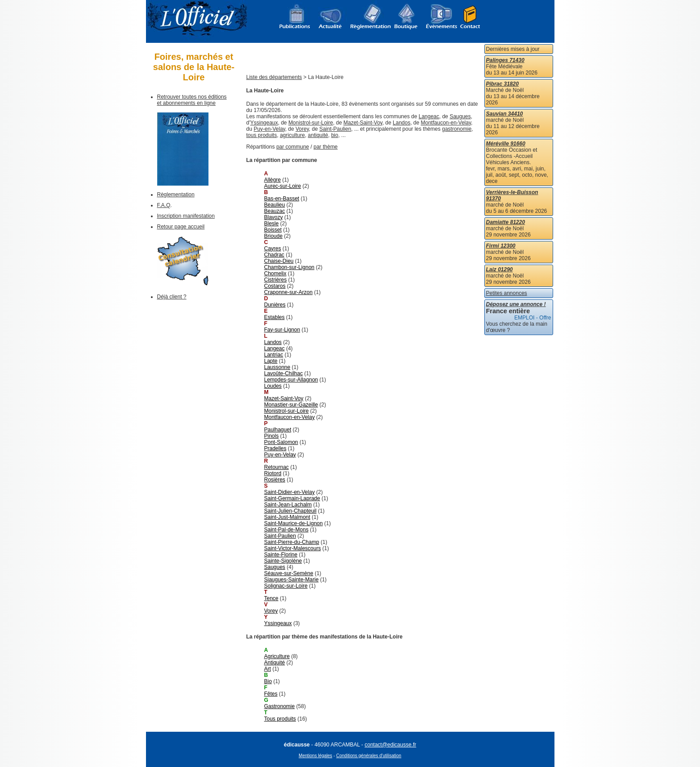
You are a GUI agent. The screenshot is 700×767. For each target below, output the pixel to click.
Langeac (429, 116)
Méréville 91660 (506, 144)
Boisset (273, 230)
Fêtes (271, 694)
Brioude (273, 236)
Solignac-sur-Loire (286, 586)
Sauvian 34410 (505, 114)
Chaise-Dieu (279, 261)
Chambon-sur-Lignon (290, 267)
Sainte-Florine (281, 555)
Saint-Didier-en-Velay (290, 492)
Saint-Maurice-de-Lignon (294, 523)
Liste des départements (274, 77)
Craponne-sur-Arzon (289, 292)
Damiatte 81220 (506, 222)
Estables (275, 317)
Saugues (460, 116)
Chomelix (275, 274)
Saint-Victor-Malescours (293, 548)
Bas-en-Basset (282, 199)
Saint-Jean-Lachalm (288, 505)
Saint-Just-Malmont (287, 517)
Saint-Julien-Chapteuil (290, 511)
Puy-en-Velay (269, 129)
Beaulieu (275, 205)
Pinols (272, 436)
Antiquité (275, 663)
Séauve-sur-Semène (289, 573)
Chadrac (274, 255)
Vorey (302, 129)
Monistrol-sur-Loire (311, 123)
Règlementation (176, 195)
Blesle (272, 224)
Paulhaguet (278, 430)
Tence (271, 598)
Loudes (273, 386)
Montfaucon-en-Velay (446, 123)
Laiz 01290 (500, 269)
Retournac (277, 467)
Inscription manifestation (186, 216)
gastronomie (457, 129)
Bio (268, 681)
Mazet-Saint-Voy (363, 123)
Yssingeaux (264, 123)
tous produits (262, 135)
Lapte (271, 361)
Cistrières (276, 280)
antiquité (318, 135)
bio (335, 135)
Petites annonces (507, 293)
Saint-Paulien (335, 129)
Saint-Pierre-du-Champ (292, 542)
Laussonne (277, 367)
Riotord (273, 473)
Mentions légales (315, 756)
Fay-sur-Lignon (282, 330)
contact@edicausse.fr (391, 745)
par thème (325, 147)
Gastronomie (280, 706)
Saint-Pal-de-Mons (286, 530)
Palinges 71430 (505, 60)
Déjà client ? (172, 297)
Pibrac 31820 (502, 84)
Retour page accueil (181, 227)
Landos (402, 123)
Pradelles (275, 448)
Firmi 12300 (501, 246)
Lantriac (274, 355)
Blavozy (274, 217)
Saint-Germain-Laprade (292, 498)
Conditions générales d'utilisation (369, 756)
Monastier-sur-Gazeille (291, 405)
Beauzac (275, 211)
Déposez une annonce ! (516, 304)
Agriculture (277, 656)
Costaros (275, 286)
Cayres (273, 249)
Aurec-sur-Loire (283, 186)
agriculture (292, 135)
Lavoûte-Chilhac (284, 373)
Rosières (275, 480)
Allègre (273, 180)
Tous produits (280, 719)
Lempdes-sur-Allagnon (291, 380)
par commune (293, 147)
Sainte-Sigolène (283, 561)
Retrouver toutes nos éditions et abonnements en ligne (192, 100)
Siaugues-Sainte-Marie (292, 580)
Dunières (275, 305)
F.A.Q (164, 205)
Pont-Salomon (281, 442)
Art (268, 669)
